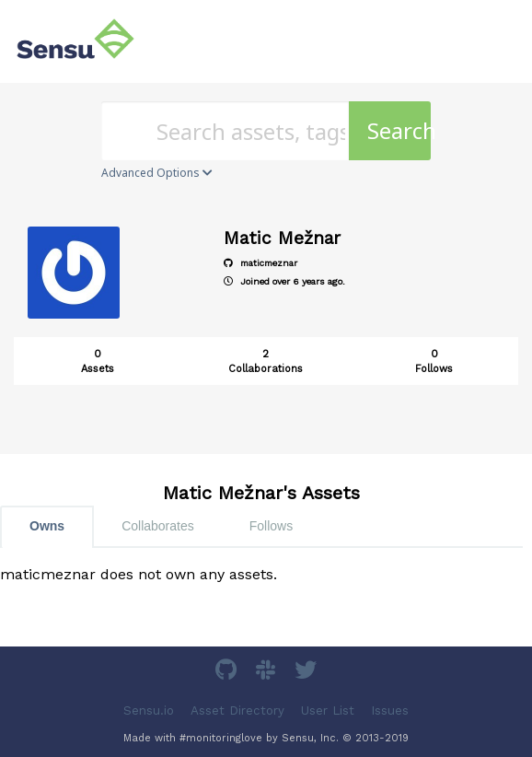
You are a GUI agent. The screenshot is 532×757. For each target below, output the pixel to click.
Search (399, 130)
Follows (271, 526)
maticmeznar (260, 263)
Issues (390, 710)
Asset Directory (237, 710)
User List (328, 710)
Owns (47, 526)
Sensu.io (149, 710)
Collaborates (158, 526)
